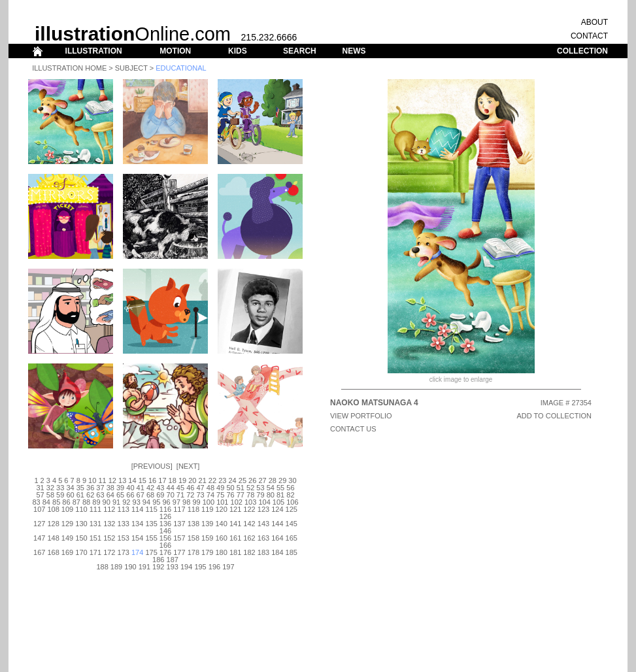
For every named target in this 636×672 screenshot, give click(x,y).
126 (165, 516)
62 (90, 495)
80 (271, 495)
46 (190, 488)
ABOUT (594, 22)
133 (124, 524)
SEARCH (300, 51)
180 (222, 552)
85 (56, 502)
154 (137, 538)
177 (179, 552)
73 (200, 495)
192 (158, 567)
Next (188, 466)
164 (277, 538)
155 (151, 538)
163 (263, 538)
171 (95, 552)
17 (162, 480)
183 (263, 552)
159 (207, 538)
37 (100, 488)
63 (100, 495)
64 (110, 495)
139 (207, 524)
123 (263, 509)
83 (36, 502)
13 (122, 480)
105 (278, 502)
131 (95, 524)
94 (146, 502)
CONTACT (589, 36)
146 (165, 531)
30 (292, 480)
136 (165, 524)
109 (67, 509)
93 (137, 502)
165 (292, 538)
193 (173, 567)
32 (50, 488)
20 (192, 480)
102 (237, 502)
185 (292, 552)
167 (39, 552)
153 (124, 538)
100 (209, 502)
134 (137, 524)
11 (102, 480)
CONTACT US (353, 429)
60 (70, 495)
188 (102, 567)
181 (235, 552)
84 (46, 502)
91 (116, 502)
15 (142, 480)
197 (228, 567)
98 (186, 502)
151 (95, 538)
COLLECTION (582, 51)
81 (280, 495)
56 (290, 488)
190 (130, 567)
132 (109, 524)
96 (166, 502)
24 (232, 480)
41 (141, 488)
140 (222, 524)
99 (196, 502)
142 (249, 524)
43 (160, 488)
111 (95, 509)
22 (212, 480)
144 (277, 524)
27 (262, 480)
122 (249, 509)
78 (250, 495)
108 (53, 509)
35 (80, 488)
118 (193, 509)
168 (53, 552)
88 (86, 502)
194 (186, 567)
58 (50, 495)
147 (39, 538)
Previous (152, 466)
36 (90, 488)
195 (200, 567)
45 (180, 488)
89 (96, 502)
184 (277, 552)
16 (152, 480)
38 (110, 488)
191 (144, 567)
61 (80, 495)
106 (292, 502)
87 (76, 502)
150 (81, 538)
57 (40, 495)
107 (39, 509)
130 (81, 524)
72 (190, 495)
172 (109, 552)
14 (132, 480)
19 (182, 480)
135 (151, 524)
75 (220, 495)
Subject (131, 68)
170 (81, 552)
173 (124, 552)
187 (173, 560)
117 (179, 509)
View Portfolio (361, 416)
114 (137, 509)
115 (151, 509)
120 (222, 509)
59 (60, 495)
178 (193, 552)
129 (67, 524)
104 (264, 502)
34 (70, 488)
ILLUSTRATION (94, 51)
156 (165, 538)
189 (116, 567)
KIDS (238, 51)
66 (130, 495)
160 (222, 538)
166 (165, 545)
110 (81, 509)
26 (252, 480)
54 (271, 488)
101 (222, 502)
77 (241, 495)
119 (207, 509)
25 (243, 480)
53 (260, 488)
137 (179, 524)
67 (141, 495)
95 (156, 502)
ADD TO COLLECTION (554, 416)
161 (235, 538)
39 (120, 488)
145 (292, 524)
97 (176, 502)
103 (250, 502)
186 (158, 560)
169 (67, 552)
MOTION (175, 51)
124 (277, 509)
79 (260, 495)
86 (66, 502)
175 (151, 552)
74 (210, 495)
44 (171, 488)
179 (207, 552)
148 (53, 538)
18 (173, 480)
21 (203, 480)
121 (235, 509)
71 (180, 495)
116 (165, 509)
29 (282, 480)
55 (280, 488)
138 (193, 524)
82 (290, 495)
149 (67, 538)
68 (150, 495)
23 (222, 480)
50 (230, 488)
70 (171, 495)
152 (109, 538)
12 (112, 480)
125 (292, 509)
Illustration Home (69, 68)
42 (150, 488)
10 (92, 480)
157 (179, 538)
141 (235, 524)
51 (241, 488)
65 (120, 495)
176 (165, 552)
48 (210, 488)
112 (109, 509)
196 (214, 567)
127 (39, 524)
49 (220, 488)
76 (230, 495)
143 (263, 524)
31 (40, 488)
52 (250, 488)
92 (126, 502)
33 (60, 488)
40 (130, 488)
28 (273, 480)
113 (124, 509)
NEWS (354, 51)
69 (160, 495)
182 (249, 552)
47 (200, 488)
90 (107, 502)
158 (193, 538)
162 (249, 538)
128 (53, 524)
